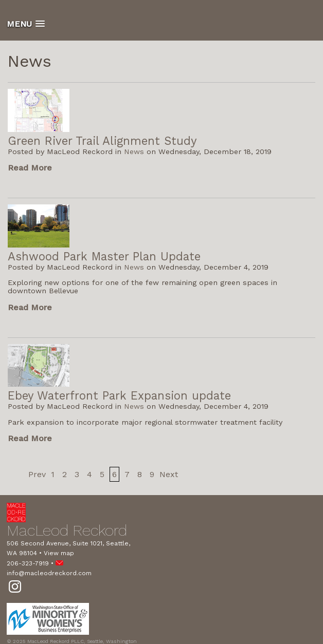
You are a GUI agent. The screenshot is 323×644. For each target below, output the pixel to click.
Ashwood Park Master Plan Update (104, 256)
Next (169, 474)
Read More (30, 168)
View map (59, 553)
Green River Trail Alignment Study (102, 141)
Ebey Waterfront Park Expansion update (119, 395)
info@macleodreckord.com (49, 573)
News (134, 151)
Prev (37, 474)
